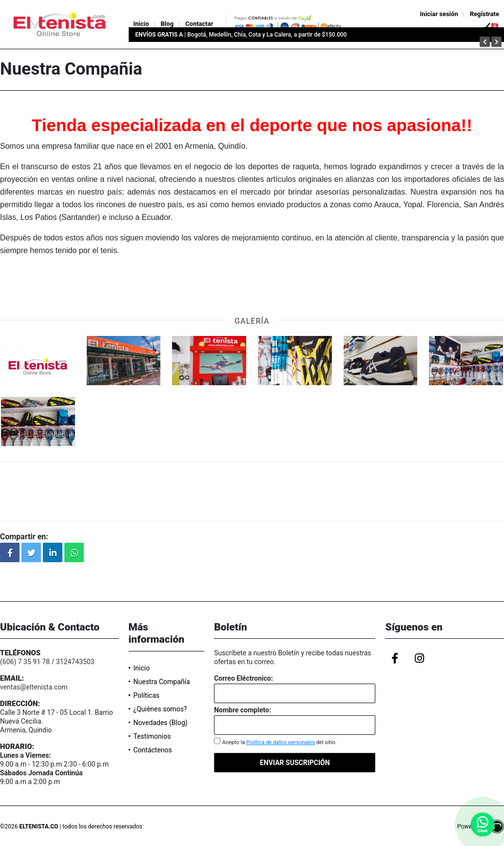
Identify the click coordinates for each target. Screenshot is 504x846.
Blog (167, 24)
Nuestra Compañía (162, 682)
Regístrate (485, 14)
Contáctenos (153, 750)
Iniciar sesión (439, 14)
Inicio (141, 24)
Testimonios (152, 736)
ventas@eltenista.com (34, 687)
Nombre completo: (242, 710)
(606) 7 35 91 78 (25, 662)
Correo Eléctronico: (243, 678)
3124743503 (75, 662)
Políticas (147, 695)
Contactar (199, 24)
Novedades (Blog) (161, 723)
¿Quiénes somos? (160, 709)
